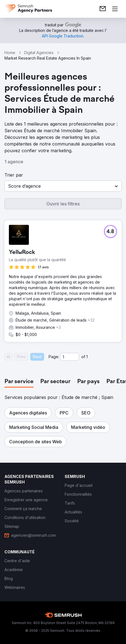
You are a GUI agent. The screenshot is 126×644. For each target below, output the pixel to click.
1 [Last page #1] (87, 357)
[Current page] (70, 357)
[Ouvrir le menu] (115, 9)
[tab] (19, 382)
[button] (63, 186)
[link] (103, 9)
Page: (54, 357)
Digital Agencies (39, 53)
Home (10, 53)
